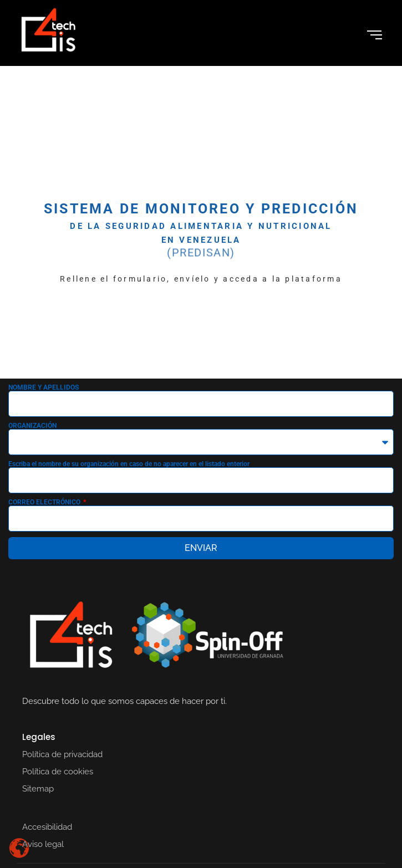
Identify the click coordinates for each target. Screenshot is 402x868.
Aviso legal (43, 844)
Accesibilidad (47, 827)
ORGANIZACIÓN (32, 426)
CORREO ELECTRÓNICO (45, 502)
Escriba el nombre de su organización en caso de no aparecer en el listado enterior (129, 464)
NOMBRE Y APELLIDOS (44, 387)
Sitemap (38, 789)
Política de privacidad (62, 754)
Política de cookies (58, 772)
